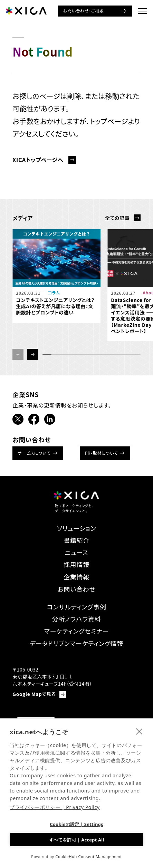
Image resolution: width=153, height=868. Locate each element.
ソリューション (77, 528)
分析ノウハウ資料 (76, 619)
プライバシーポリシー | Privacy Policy (55, 807)
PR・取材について (102, 453)
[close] (139, 731)
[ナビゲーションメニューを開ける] (142, 11)
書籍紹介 (76, 540)
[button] (33, 354)
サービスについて (34, 453)
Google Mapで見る (34, 694)
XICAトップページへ (38, 160)
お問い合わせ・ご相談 (83, 11)
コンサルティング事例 (76, 607)
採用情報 (76, 564)
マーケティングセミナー (76, 631)
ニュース (77, 552)
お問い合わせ (76, 589)
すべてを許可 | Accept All (77, 840)
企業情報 (76, 577)
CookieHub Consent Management (89, 856)
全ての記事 (117, 218)
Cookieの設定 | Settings (76, 824)
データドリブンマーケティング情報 (76, 643)
